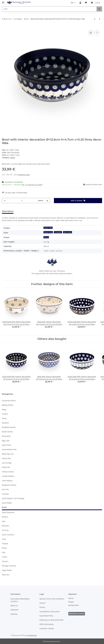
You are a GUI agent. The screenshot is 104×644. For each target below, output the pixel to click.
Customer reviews (47, 628)
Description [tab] (8, 211)
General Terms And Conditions (52, 599)
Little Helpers (7, 481)
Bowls (13, 158)
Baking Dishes (8, 405)
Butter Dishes (7, 432)
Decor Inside (67, 232)
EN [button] (72, 3)
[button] (80, 3)
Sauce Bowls (7, 503)
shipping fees (32, 635)
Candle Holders (8, 476)
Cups (4, 539)
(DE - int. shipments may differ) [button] (32, 185)
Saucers (5, 561)
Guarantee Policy (46, 616)
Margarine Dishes (9, 485)
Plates (4, 548)
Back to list (7, 19)
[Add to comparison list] (91, 33)
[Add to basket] (4, 27)
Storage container (9, 566)
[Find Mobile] (49, 9)
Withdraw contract (77, 614)
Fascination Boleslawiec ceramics (20, 600)
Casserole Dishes (9, 401)
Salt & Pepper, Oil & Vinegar (13, 498)
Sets (4, 521)
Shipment (15, 610)
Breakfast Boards (9, 427)
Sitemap (14, 614)
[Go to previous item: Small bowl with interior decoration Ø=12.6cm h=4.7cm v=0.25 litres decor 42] (95, 19)
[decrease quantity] (5, 201)
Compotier (58, 232)
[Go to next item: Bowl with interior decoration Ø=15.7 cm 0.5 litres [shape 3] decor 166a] (100, 19)
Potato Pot (6, 467)
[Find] (99, 9)
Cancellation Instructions (50, 612)
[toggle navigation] (3, 2)
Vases (4, 418)
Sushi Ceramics (8, 535)
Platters (5, 517)
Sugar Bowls (7, 570)
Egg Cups (6, 441)
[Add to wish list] (97, 33)
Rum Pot (5, 489)
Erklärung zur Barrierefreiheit (51, 620)
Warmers (6, 526)
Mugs (4, 409)
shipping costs (24, 175)
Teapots (5, 544)
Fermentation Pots (9, 449)
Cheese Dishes (8, 472)
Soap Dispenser (8, 512)
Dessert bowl (48, 232)
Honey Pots (6, 458)
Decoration (6, 436)
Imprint (42, 603)
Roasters (5, 423)
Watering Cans (8, 454)
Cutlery (5, 414)
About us (14, 605)
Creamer (5, 494)
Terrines (5, 530)
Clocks (4, 557)
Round (46, 237)
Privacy (42, 607)
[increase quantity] (47, 201)
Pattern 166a (48, 228)
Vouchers (6, 575)
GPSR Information (47, 624)
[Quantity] (22, 201)
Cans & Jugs (7, 463)
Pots (4, 552)
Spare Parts (7, 445)
